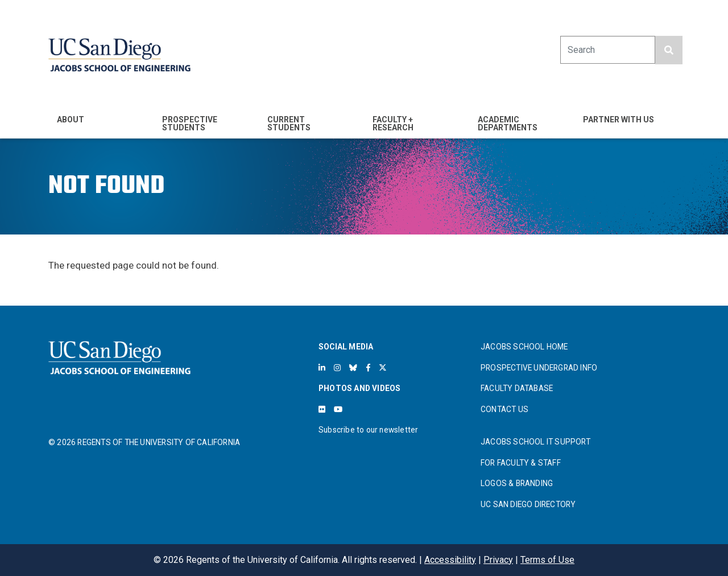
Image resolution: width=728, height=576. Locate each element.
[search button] (669, 50)
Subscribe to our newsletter (368, 430)
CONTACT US (504, 409)
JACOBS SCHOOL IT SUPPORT (535, 442)
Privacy (498, 560)
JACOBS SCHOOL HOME (524, 347)
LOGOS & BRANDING (517, 483)
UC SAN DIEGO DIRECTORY (528, 504)
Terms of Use (547, 560)
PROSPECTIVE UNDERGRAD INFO (539, 368)
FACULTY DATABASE (517, 388)
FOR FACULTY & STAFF (521, 463)
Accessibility (450, 560)
